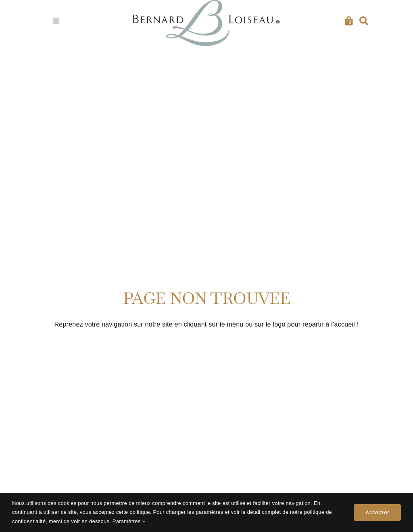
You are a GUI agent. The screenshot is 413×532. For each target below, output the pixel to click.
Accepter (377, 512)
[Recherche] (364, 21)
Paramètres (129, 521)
